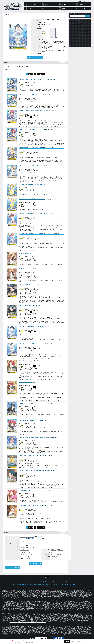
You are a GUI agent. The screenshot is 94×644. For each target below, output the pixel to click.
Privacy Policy (34, 642)
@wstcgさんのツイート (80, 20)
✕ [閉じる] (92, 640)
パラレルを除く (55, 559)
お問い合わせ (87, 1)
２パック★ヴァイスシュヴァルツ (20, 584)
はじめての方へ (32, 4)
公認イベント (82, 9)
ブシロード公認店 (77, 1)
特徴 (31, 539)
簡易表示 (28, 559)
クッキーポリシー (52, 588)
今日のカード (49, 584)
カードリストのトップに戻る (12, 568)
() (30, 79)
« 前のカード (31, 58)
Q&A (46, 9)
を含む (29, 537)
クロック (60, 556)
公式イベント (65, 9)
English (79, 584)
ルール (30, 9)
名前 (27, 539)
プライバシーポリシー (43, 588)
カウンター (54, 556)
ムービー (56, 584)
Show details (79, 641)
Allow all (67, 641)
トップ (27, 581)
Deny (73, 641)
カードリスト (65, 4)
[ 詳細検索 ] (40, 537)
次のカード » (39, 58)
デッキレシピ (82, 4)
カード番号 (41, 539)
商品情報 (47, 4)
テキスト (35, 539)
